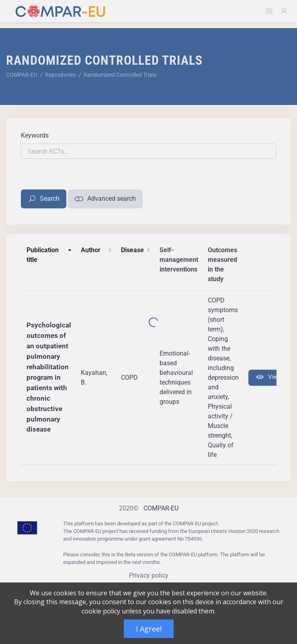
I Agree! (149, 629)
